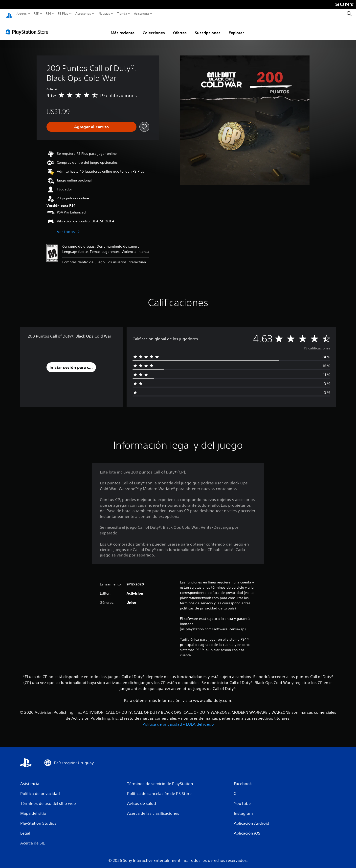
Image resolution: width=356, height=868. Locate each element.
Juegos (22, 14)
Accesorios (83, 14)
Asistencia (141, 14)
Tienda (122, 14)
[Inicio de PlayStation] (9, 14)
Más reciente (123, 28)
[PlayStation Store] (28, 27)
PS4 (48, 14)
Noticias (104, 14)
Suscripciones (208, 28)
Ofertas (180, 28)
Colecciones (154, 28)
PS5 (36, 14)
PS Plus (63, 14)
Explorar (236, 28)
